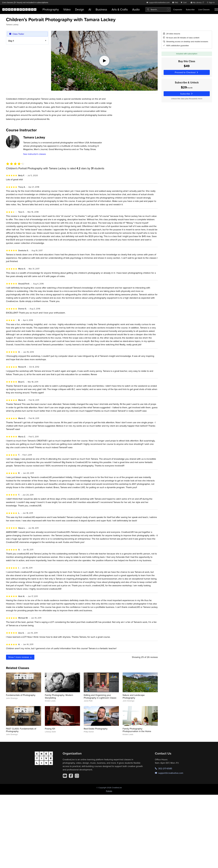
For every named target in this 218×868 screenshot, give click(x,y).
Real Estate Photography (96, 729)
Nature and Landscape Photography (134, 696)
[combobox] (158, 9)
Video (67, 9)
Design (80, 9)
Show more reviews (20, 657)
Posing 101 (50, 729)
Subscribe (190, 9)
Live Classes (204, 9)
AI (90, 9)
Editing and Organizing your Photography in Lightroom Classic (100, 696)
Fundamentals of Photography (21, 695)
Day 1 (11, 41)
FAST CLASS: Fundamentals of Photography (21, 730)
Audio (136, 9)
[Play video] (104, 61)
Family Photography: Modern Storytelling (59, 696)
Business (101, 9)
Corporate (178, 9)
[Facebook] (71, 776)
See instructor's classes (35, 154)
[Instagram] (77, 776)
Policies (109, 791)
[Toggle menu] (216, 9)
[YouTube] (65, 776)
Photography (51, 9)
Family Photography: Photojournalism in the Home (137, 730)
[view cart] (184, 2)
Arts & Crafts (120, 9)
